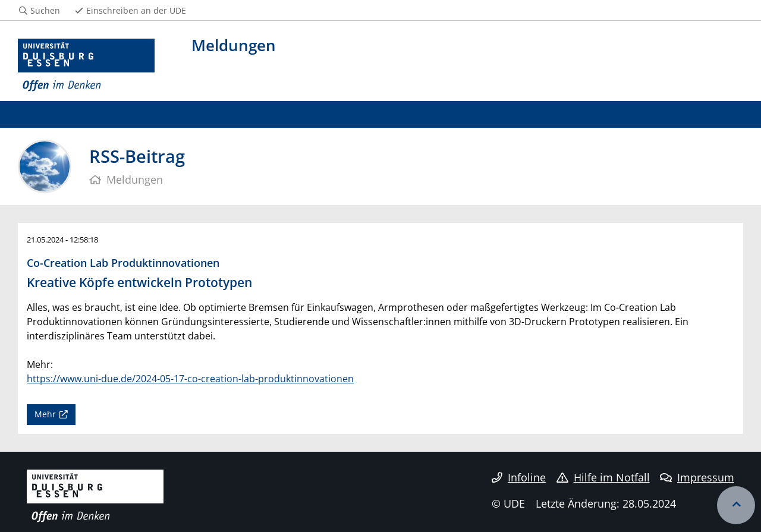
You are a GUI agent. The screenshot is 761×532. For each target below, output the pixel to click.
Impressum (697, 477)
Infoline (519, 477)
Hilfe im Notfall (603, 477)
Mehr (45, 414)
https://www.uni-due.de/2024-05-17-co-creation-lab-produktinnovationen (190, 379)
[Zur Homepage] (86, 65)
